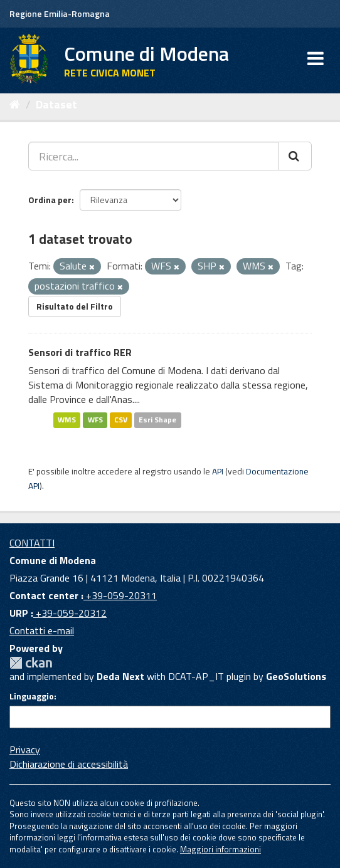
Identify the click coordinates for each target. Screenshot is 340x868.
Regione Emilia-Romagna (60, 13)
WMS (67, 420)
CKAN (31, 663)
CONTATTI (32, 543)
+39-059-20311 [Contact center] (120, 595)
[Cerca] (295, 156)
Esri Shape (157, 420)
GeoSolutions (296, 676)
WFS (95, 420)
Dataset (56, 104)
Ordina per (50, 200)
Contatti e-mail (42, 630)
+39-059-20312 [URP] (70, 613)
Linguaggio (32, 696)
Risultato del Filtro (75, 306)
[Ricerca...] (153, 156)
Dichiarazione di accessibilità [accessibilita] (69, 764)
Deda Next (120, 676)
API (218, 471)
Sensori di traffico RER (80, 352)
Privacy (25, 750)
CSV (121, 420)
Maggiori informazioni (220, 849)
